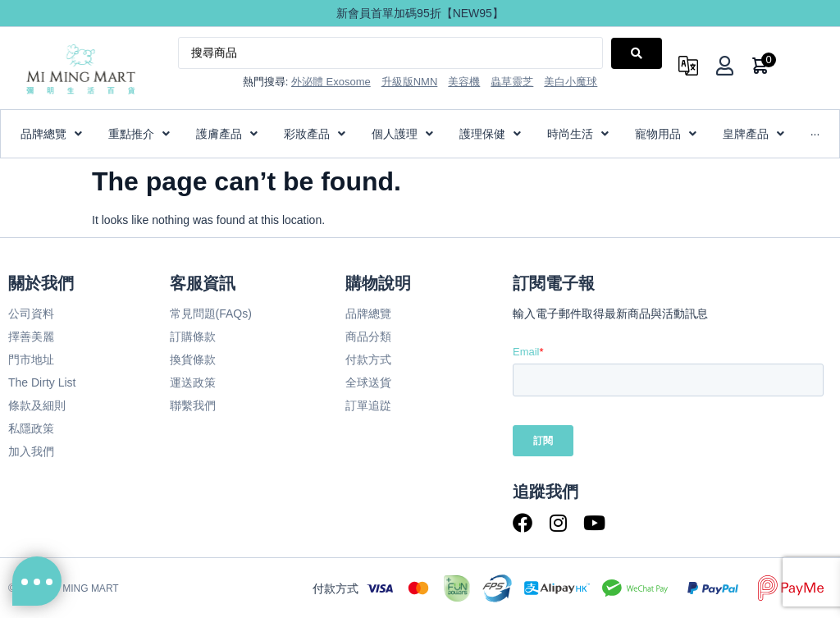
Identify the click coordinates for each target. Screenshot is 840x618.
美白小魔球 (571, 82)
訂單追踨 (368, 405)
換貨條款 (193, 359)
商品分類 (368, 336)
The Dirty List (42, 382)
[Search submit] (637, 53)
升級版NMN (410, 82)
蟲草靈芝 (512, 82)
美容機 (464, 82)
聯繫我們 (193, 405)
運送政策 (193, 382)
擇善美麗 (31, 336)
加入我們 (31, 451)
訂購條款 (193, 336)
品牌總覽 (368, 314)
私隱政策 (31, 428)
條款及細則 (37, 405)
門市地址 (31, 359)
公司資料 (31, 314)
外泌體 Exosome (331, 82)
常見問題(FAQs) (211, 314)
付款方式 (368, 359)
